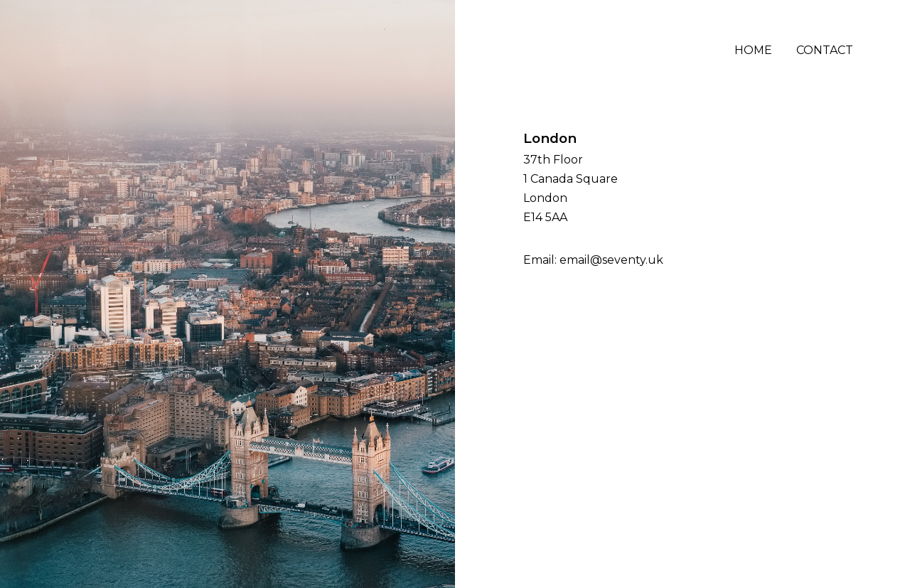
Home (753, 50)
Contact (825, 50)
